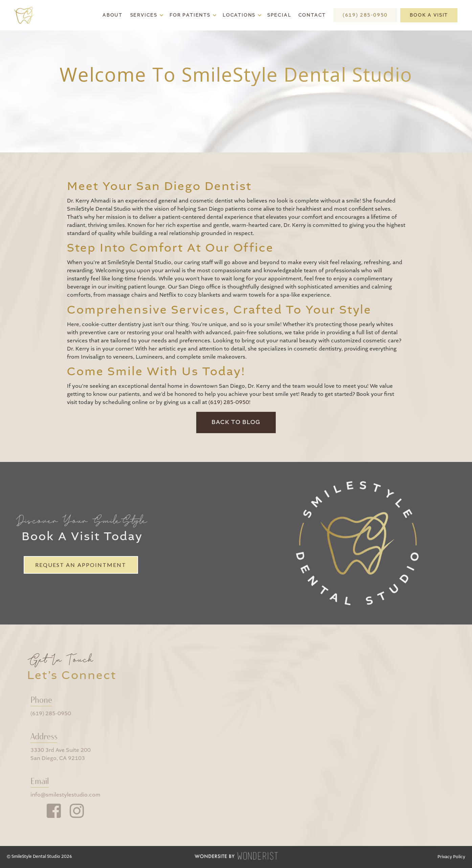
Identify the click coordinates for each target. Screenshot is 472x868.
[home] (27, 15)
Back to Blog (236, 422)
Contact (312, 15)
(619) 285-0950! (229, 403)
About (113, 15)
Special (279, 15)
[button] (146, 15)
